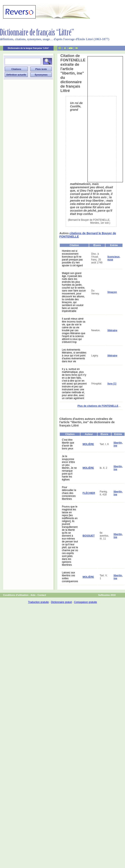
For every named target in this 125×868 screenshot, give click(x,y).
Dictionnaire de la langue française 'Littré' (28, 48)
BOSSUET (89, 536)
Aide (33, 595)
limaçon (112, 292)
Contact (42, 595)
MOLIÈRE (88, 444)
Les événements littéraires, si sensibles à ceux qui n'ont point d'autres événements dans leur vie (74, 356)
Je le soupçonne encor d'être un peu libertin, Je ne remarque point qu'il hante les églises (69, 468)
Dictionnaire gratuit (61, 602)
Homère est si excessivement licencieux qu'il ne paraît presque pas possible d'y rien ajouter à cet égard (72, 258)
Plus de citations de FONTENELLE (98, 406)
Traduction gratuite (38, 602)
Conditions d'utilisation (16, 595)
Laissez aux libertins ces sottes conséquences (70, 577)
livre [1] (112, 384)
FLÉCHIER (89, 493)
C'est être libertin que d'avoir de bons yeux (68, 444)
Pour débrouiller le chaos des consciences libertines (69, 493)
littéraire (112, 330)
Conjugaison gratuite (85, 602)
